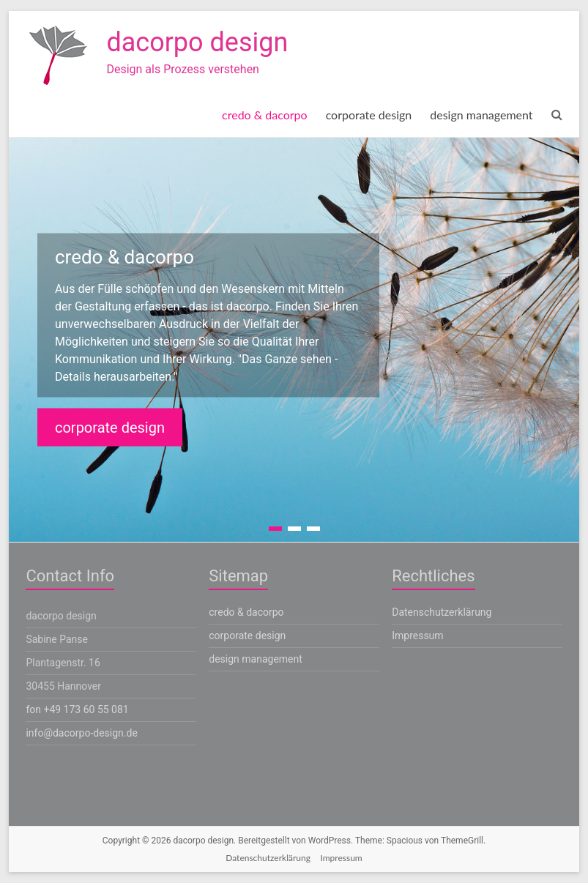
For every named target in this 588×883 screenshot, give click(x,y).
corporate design (369, 115)
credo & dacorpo (265, 115)
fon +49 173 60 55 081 (77, 709)
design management (481, 115)
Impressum (417, 636)
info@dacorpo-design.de (81, 733)
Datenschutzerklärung (442, 612)
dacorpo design (197, 42)
